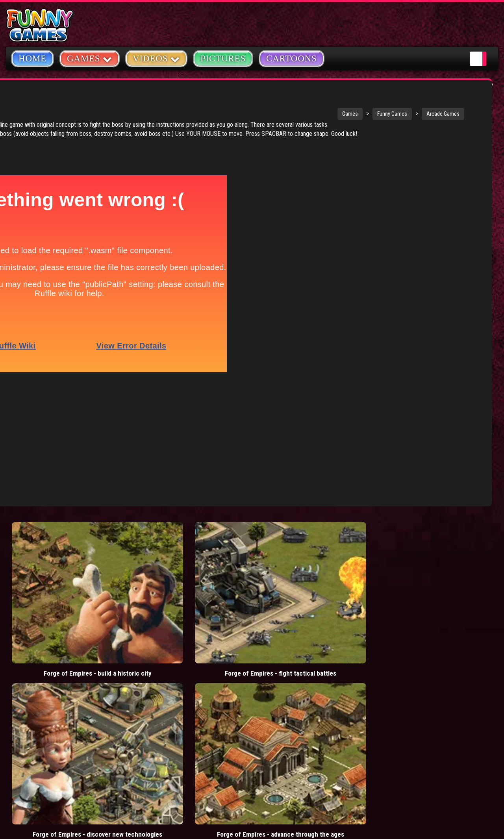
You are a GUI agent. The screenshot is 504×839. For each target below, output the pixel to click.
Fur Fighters (407, 446)
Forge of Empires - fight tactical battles (143, 505)
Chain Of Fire (408, 331)
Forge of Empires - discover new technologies (235, 505)
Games (230, 114)
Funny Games (272, 114)
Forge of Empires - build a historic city (52, 505)
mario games (194, 628)
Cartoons (292, 58)
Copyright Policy (410, 629)
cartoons (202, 664)
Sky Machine (465, 446)
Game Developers (410, 684)
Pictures (223, 58)
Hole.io (457, 151)
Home (32, 58)
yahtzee (205, 646)
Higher (399, 388)
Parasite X (461, 388)
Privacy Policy (406, 647)
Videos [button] (156, 58)
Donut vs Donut (469, 216)
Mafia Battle (407, 216)
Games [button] (90, 58)
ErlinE (455, 331)
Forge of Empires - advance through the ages (326, 505)
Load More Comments (339, 525)
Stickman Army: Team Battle (412, 155)
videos (157, 628)
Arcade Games (323, 114)
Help (391, 666)
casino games (166, 646)
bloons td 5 (162, 682)
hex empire (202, 682)
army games (163, 664)
